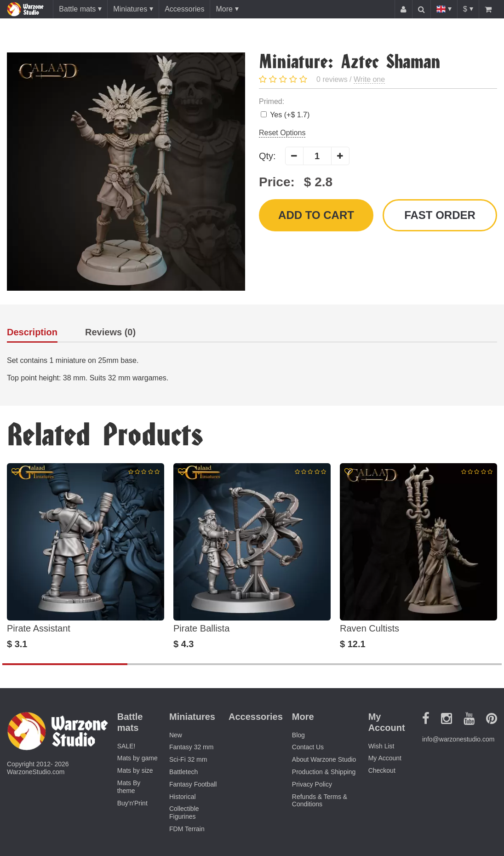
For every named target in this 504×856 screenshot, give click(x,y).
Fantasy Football (193, 784)
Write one (369, 79)
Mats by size (135, 770)
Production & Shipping (324, 772)
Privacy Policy (312, 784)
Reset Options (282, 133)
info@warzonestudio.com (458, 739)
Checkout (382, 770)
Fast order (440, 215)
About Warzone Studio (324, 759)
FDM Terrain (187, 829)
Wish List (381, 746)
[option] (86, 556)
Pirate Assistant (39, 628)
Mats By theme (129, 787)
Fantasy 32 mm (191, 747)
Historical (183, 797)
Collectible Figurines (184, 813)
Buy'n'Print (132, 803)
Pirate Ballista (201, 628)
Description (32, 332)
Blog (298, 735)
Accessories (184, 9)
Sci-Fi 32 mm (188, 759)
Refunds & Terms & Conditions (320, 801)
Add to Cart (316, 215)
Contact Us (308, 747)
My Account (385, 758)
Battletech (183, 772)
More (224, 9)
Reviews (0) (110, 332)
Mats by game (137, 758)
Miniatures (130, 9)
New (176, 735)
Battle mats (77, 9)
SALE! (126, 746)
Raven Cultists (369, 628)
